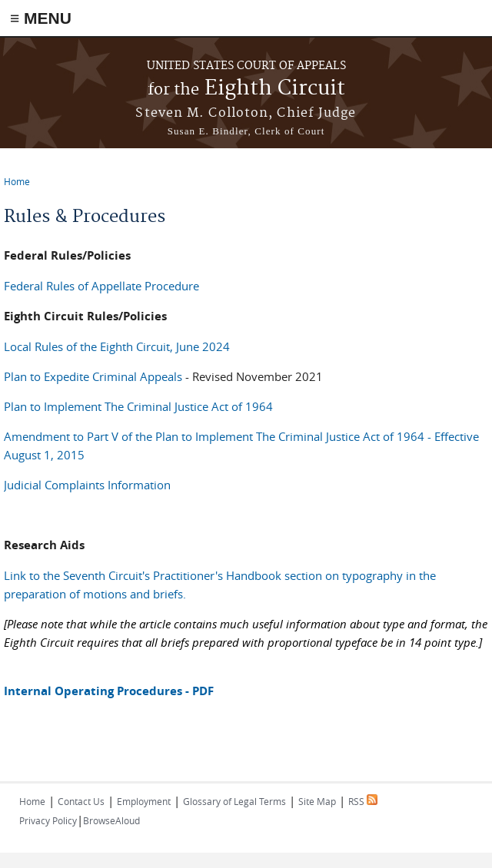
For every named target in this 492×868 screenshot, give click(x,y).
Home (17, 181)
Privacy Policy (48, 820)
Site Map (317, 801)
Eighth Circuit (246, 89)
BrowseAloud (111, 820)
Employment (144, 801)
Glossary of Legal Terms (234, 801)
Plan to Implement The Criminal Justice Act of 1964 (138, 406)
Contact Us (81, 801)
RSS (363, 801)
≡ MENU (41, 18)
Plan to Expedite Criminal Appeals (93, 376)
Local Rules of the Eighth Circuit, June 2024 (117, 346)
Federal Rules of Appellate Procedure (101, 286)
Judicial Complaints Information (87, 485)
